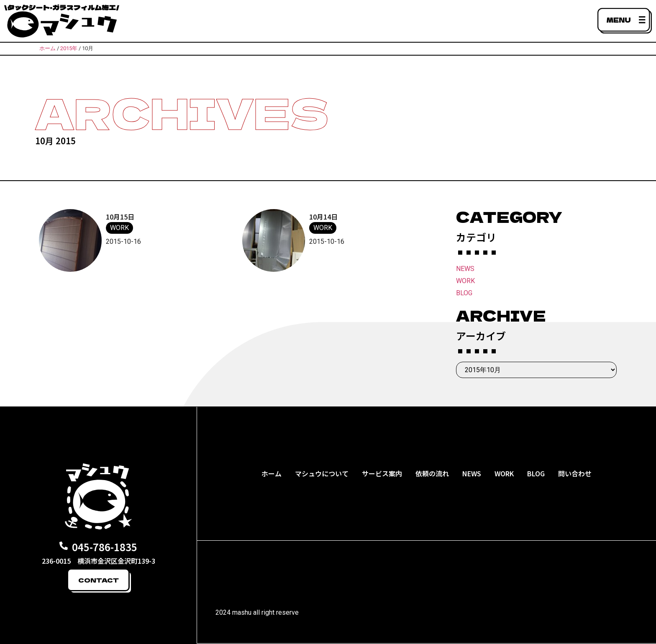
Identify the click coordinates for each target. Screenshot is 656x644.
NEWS (465, 269)
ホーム (272, 474)
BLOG (464, 293)
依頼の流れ (432, 474)
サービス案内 (382, 474)
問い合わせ (575, 474)
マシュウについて (322, 474)
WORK (465, 281)
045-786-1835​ (105, 547)
